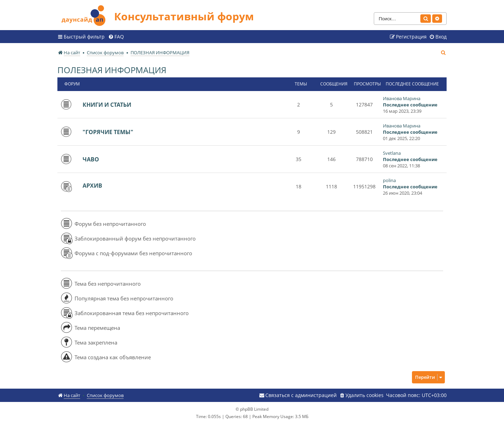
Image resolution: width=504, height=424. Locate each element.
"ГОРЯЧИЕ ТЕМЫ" (108, 132)
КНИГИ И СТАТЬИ (107, 105)
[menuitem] (116, 37)
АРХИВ (92, 186)
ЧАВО (91, 159)
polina (389, 180)
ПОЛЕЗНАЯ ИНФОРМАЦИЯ (112, 70)
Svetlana (392, 153)
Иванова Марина (402, 98)
